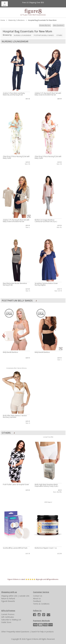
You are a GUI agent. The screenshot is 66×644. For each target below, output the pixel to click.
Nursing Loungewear (22, 35)
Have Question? (58, 25)
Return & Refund (8, 598)
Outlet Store (6, 622)
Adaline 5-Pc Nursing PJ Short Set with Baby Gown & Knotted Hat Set (48, 94)
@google (39, 579)
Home (3, 20)
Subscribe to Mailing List (11, 620)
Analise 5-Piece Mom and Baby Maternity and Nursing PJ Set (14, 94)
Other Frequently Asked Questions (15, 632)
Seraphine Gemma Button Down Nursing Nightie (46, 284)
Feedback (37, 601)
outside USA (24, 596)
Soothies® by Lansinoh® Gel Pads (15, 548)
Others (59, 35)
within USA (13, 596)
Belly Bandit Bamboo (10, 352)
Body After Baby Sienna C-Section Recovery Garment (15, 416)
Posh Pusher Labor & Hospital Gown (16, 484)
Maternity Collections (17, 20)
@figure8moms (52, 579)
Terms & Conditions (41, 604)
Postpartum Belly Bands (44, 35)
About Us (37, 598)
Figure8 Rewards (8, 601)
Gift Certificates (8, 617)
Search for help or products (42, 632)
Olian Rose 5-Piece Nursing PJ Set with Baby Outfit (16, 157)
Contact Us (38, 596)
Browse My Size (45, 25)
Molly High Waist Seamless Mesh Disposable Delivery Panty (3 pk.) (46, 485)
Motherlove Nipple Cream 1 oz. (46, 548)
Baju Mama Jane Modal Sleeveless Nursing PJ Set (15, 284)
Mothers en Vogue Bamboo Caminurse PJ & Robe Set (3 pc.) (46, 221)
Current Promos (8, 614)
